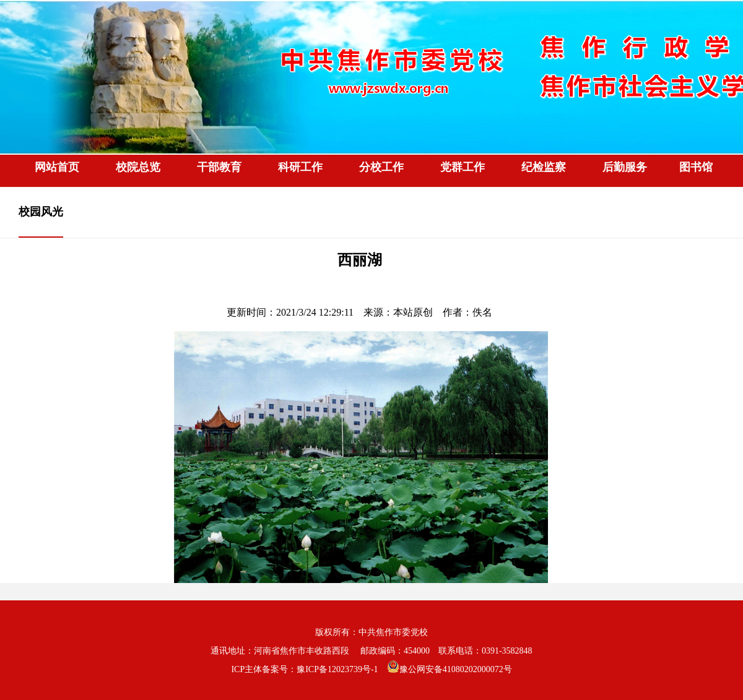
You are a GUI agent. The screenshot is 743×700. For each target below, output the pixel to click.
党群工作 (463, 167)
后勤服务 (625, 167)
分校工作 (381, 167)
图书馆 (696, 167)
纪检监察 (544, 167)
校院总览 (138, 167)
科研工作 (300, 167)
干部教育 (219, 167)
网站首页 (57, 167)
